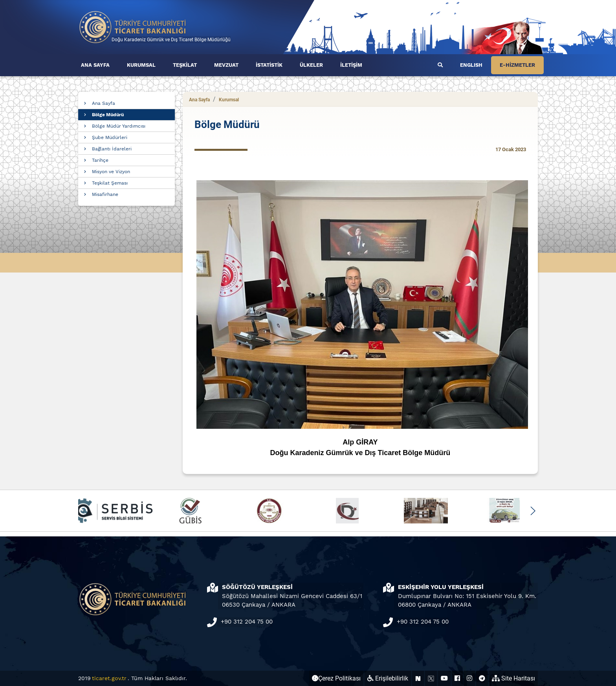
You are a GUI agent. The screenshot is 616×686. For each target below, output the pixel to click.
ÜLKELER (311, 65)
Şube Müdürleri (110, 137)
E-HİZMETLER (517, 65)
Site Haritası (513, 678)
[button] (533, 511)
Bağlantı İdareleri (112, 149)
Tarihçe (100, 160)
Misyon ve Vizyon (111, 172)
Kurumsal (229, 100)
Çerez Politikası (336, 678)
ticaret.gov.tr (109, 678)
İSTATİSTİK (269, 65)
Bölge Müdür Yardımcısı (119, 126)
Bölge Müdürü (108, 115)
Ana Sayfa (104, 103)
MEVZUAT (226, 65)
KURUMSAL (141, 65)
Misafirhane (105, 194)
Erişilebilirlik (388, 678)
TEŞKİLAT (185, 65)
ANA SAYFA (95, 65)
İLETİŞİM (351, 65)
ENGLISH (471, 65)
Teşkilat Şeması (110, 183)
